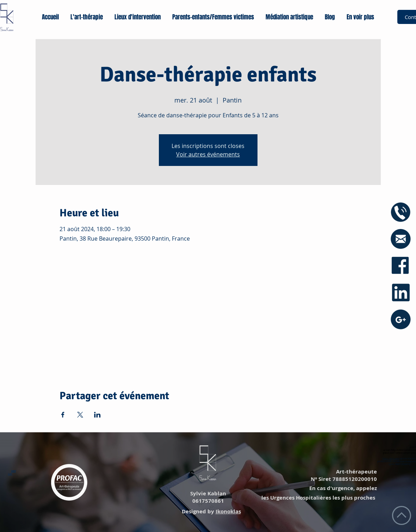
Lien (14, 471)
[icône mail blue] (401, 239)
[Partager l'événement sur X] (80, 415)
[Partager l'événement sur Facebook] (63, 415)
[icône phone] (401, 212)
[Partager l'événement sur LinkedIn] (97, 415)
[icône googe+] (401, 319)
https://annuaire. (391, 459)
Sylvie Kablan (207, 493)
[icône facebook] (401, 266)
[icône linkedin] (401, 293)
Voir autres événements (208, 154)
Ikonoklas (228, 511)
